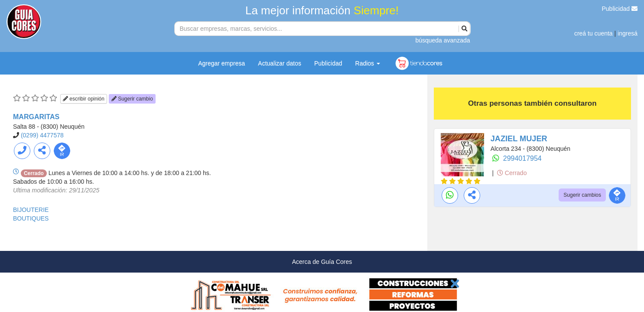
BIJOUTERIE (31, 210)
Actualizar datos (280, 63)
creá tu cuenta (594, 33)
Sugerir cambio (132, 99)
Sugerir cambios (582, 195)
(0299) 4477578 (42, 135)
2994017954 (522, 158)
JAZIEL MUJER (519, 139)
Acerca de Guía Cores (322, 262)
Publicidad (620, 9)
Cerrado (512, 173)
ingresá (628, 33)
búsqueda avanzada (442, 40)
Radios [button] (368, 63)
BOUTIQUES (31, 218)
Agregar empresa (221, 63)
